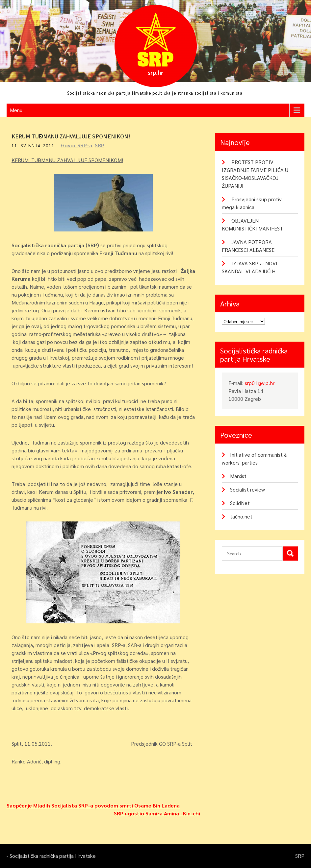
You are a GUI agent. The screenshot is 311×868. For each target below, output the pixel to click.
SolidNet (240, 503)
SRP (100, 145)
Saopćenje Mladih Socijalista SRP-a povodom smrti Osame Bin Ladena (93, 805)
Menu (16, 110)
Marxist (238, 476)
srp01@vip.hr (260, 383)
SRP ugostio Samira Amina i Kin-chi (157, 813)
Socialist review (247, 489)
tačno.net (241, 516)
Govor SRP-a (77, 145)
